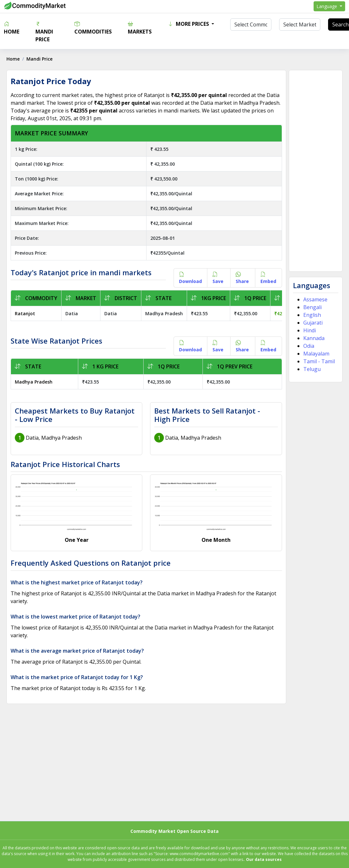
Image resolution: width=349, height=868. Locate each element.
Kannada (314, 338)
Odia (309, 346)
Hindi (310, 330)
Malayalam (316, 354)
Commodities (93, 28)
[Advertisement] (315, 171)
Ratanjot (25, 313)
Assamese (315, 299)
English (312, 315)
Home (12, 28)
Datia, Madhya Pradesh (54, 438)
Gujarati (313, 323)
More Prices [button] (189, 24)
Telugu (312, 369)
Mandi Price (44, 32)
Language (327, 6)
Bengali (312, 307)
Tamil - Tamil (319, 361)
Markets (140, 28)
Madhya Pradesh (34, 382)
